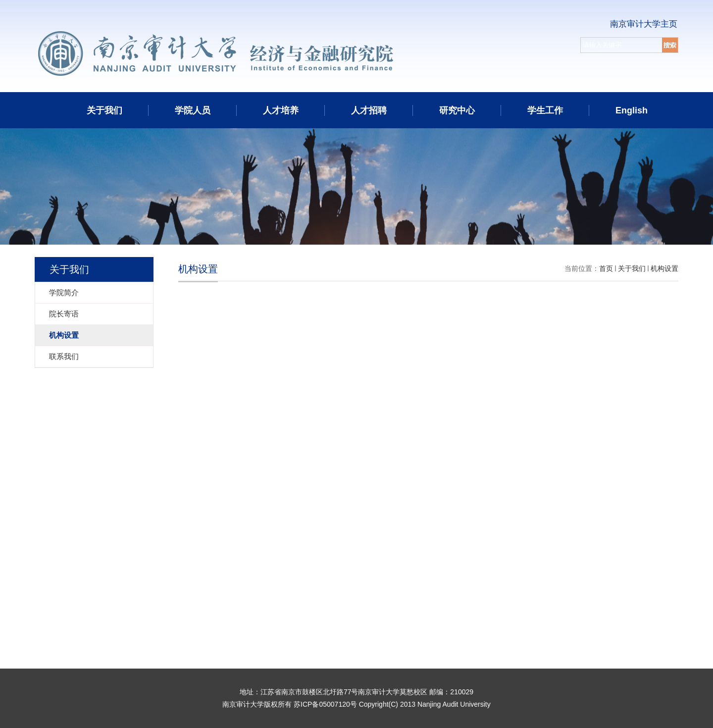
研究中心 (457, 110)
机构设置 (664, 268)
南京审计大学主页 (644, 24)
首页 (606, 268)
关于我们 (104, 110)
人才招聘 (369, 110)
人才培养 (281, 110)
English (632, 110)
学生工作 (545, 110)
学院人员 (193, 110)
